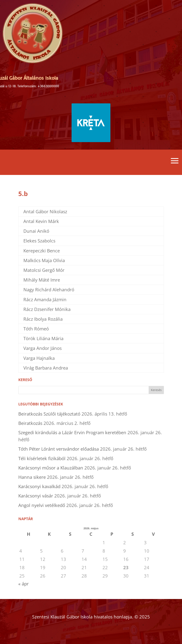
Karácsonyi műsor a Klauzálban (51, 468)
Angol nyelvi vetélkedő (42, 505)
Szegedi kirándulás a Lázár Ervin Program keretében (72, 432)
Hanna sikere (32, 477)
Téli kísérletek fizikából (42, 458)
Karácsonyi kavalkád (39, 486)
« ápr (23, 584)
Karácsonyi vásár (36, 496)
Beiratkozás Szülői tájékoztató (49, 414)
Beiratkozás (30, 423)
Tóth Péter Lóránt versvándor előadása (59, 449)
